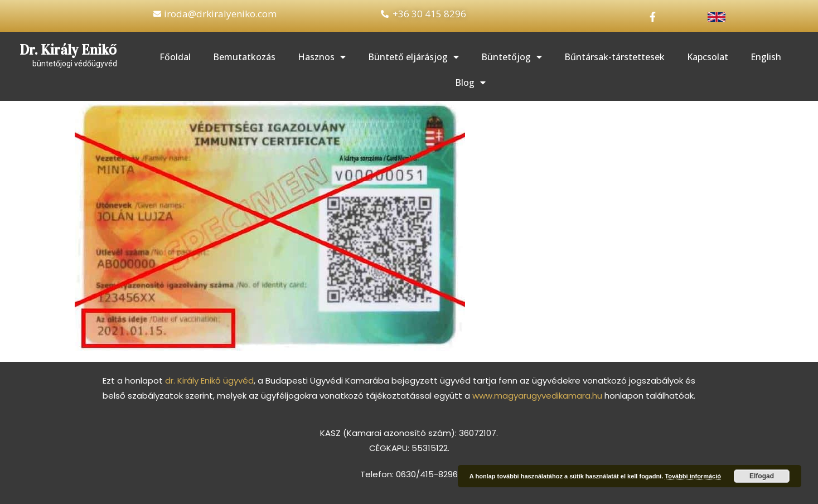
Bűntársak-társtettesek (614, 57)
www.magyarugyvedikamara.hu (537, 396)
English (766, 57)
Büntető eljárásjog (413, 57)
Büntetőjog (512, 57)
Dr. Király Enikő (68, 50)
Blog (470, 83)
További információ (693, 476)
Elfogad (762, 476)
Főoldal (175, 57)
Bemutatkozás (244, 57)
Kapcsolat (708, 57)
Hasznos (322, 57)
